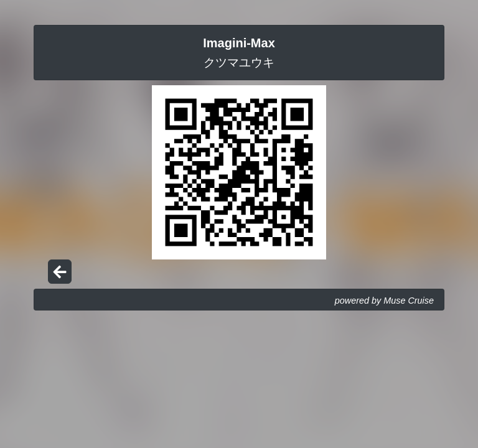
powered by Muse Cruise (384, 301)
